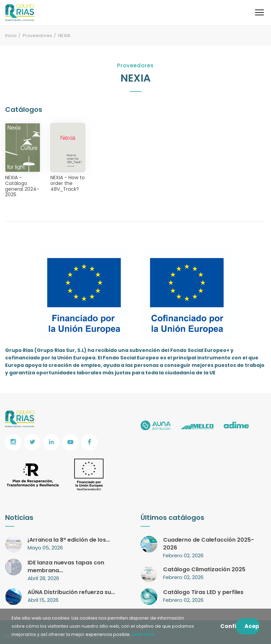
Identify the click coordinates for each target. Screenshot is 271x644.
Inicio (11, 36)
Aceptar (252, 626)
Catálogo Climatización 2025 (204, 569)
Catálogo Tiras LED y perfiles (203, 592)
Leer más (142, 634)
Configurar (228, 626)
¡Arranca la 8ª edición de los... (69, 540)
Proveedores (37, 36)
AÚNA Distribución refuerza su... (71, 592)
